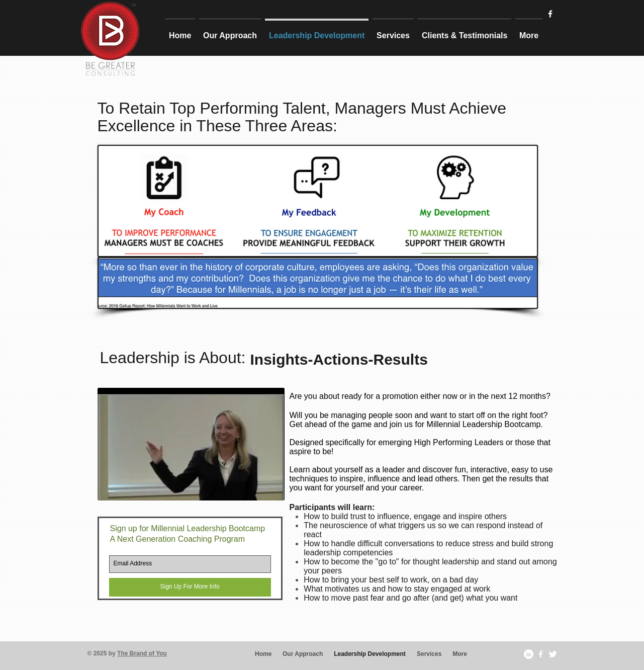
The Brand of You (142, 653)
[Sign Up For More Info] (190, 587)
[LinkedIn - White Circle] (529, 654)
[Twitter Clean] (553, 654)
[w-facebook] (550, 14)
